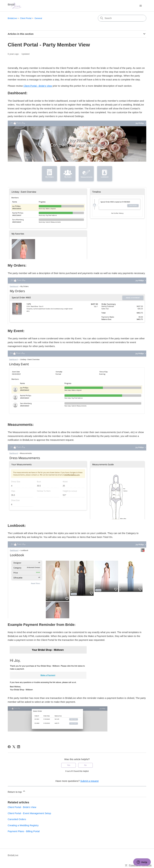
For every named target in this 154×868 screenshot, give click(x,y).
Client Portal (26, 18)
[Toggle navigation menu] (141, 6)
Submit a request (89, 781)
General (38, 18)
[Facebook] (9, 747)
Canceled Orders (17, 819)
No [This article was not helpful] (85, 765)
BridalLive (12, 18)
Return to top (17, 791)
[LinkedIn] (19, 747)
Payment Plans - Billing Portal (24, 831)
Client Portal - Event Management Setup (29, 813)
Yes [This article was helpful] (69, 765)
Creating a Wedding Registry (23, 825)
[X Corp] (14, 747)
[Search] (122, 18)
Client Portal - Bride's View (38, 86)
